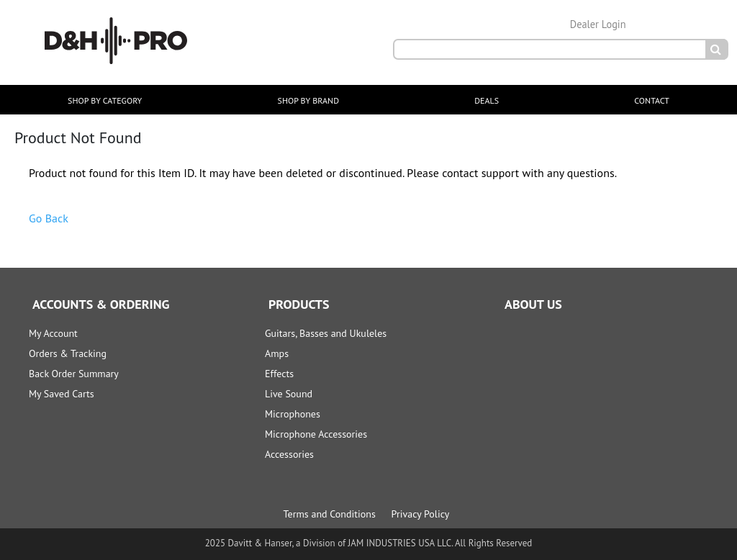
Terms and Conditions (330, 514)
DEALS (487, 100)
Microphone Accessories (316, 434)
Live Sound (289, 394)
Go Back (49, 218)
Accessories (289, 454)
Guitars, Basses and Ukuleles (326, 333)
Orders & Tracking (68, 353)
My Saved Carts (62, 394)
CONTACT (652, 100)
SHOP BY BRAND (308, 100)
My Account (53, 333)
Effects (279, 374)
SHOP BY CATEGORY (105, 100)
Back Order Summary (74, 374)
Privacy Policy (421, 514)
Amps (277, 353)
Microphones (293, 414)
